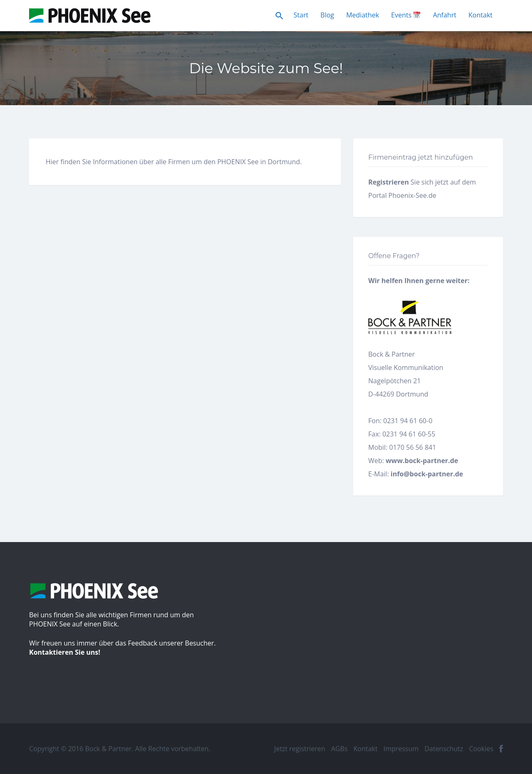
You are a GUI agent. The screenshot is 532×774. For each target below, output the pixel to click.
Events (406, 15)
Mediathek (363, 15)
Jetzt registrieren (300, 749)
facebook (501, 749)
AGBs (340, 749)
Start (301, 15)
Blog (327, 15)
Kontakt (480, 15)
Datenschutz (444, 749)
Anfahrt (445, 15)
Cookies (481, 749)
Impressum (401, 749)
